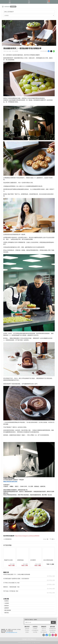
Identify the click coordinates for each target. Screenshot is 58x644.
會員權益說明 (52, 629)
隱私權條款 (52, 632)
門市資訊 (27, 630)
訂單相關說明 (35, 630)
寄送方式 (44, 630)
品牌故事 (27, 629)
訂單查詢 (35, 629)
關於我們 (27, 627)
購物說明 (44, 627)
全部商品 (35, 627)
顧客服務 (52, 627)
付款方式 (44, 629)
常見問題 (35, 632)
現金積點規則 (52, 630)
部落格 (27, 632)
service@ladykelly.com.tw (12, 632)
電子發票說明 (44, 632)
